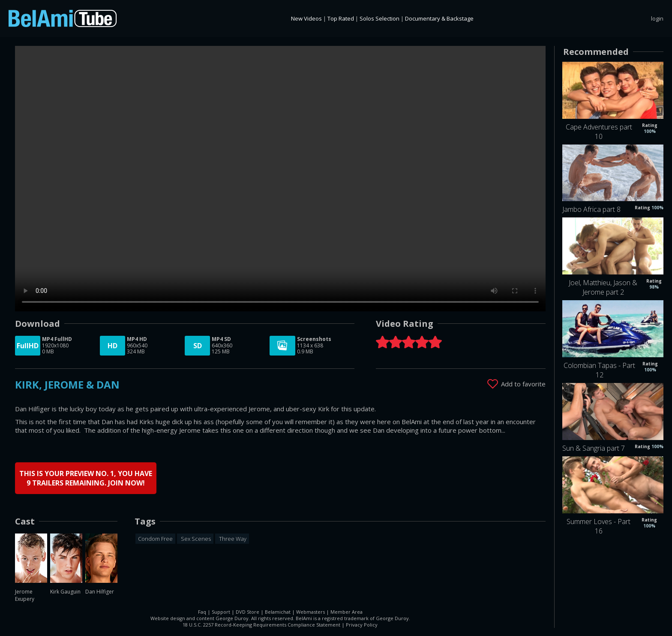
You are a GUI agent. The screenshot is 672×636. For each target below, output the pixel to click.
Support (221, 611)
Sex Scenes (195, 538)
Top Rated (341, 18)
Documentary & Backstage (439, 18)
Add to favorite (523, 383)
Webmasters (310, 611)
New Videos (306, 18)
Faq (202, 611)
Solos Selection (379, 18)
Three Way (232, 538)
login (657, 18)
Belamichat (278, 611)
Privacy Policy (362, 624)
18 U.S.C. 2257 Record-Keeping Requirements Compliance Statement (261, 624)
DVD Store (247, 611)
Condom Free (155, 538)
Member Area (346, 611)
